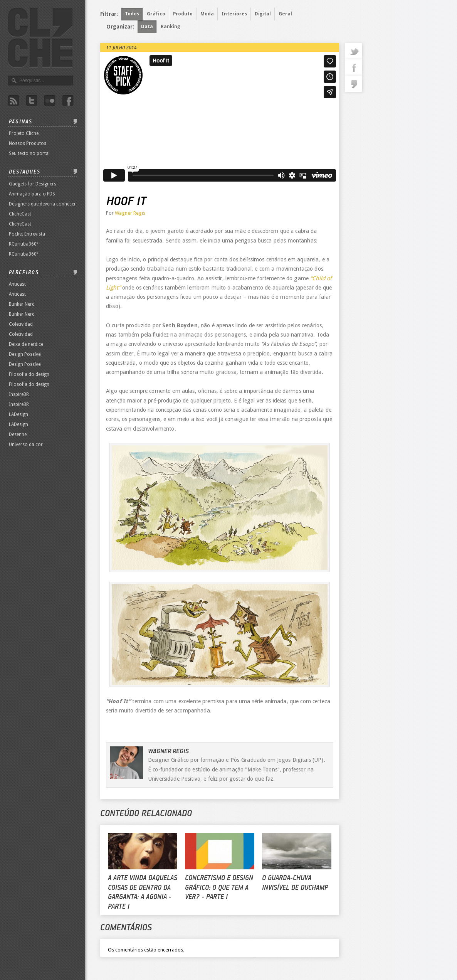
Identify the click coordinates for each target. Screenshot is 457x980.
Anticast (17, 284)
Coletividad (21, 324)
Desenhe (18, 434)
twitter (354, 51)
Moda (207, 14)
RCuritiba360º (24, 244)
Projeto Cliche (24, 133)
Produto (183, 14)
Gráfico (156, 14)
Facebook (68, 101)
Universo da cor (26, 445)
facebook (354, 67)
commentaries (354, 84)
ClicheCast (20, 214)
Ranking (170, 27)
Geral (285, 14)
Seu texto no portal (29, 153)
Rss (13, 101)
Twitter (32, 101)
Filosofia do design (29, 374)
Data (147, 27)
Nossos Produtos (28, 143)
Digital (263, 14)
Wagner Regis (130, 213)
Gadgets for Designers (33, 184)
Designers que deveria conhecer (42, 204)
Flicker (50, 101)
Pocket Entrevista (27, 234)
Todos (132, 14)
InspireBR (19, 394)
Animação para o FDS (32, 194)
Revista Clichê (40, 38)
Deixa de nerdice (26, 344)
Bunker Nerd (22, 304)
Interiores (234, 14)
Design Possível (25, 354)
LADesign (18, 414)
